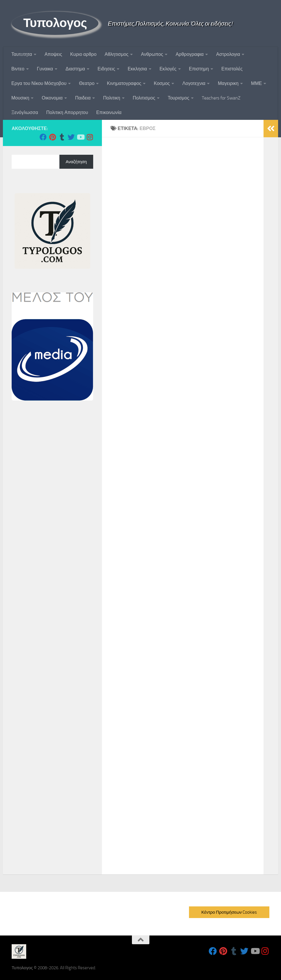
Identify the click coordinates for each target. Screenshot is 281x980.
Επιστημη (199, 69)
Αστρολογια (228, 54)
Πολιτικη (112, 98)
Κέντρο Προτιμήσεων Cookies (229, 912)
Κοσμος (162, 83)
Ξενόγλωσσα (25, 112)
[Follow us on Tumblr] (62, 137)
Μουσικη (20, 98)
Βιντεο (18, 69)
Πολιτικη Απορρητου (67, 112)
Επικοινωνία (109, 112)
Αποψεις (53, 54)
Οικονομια (52, 98)
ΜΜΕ (256, 83)
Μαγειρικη (228, 83)
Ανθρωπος (152, 54)
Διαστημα (75, 69)
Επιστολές (232, 69)
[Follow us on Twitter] (71, 137)
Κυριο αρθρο (83, 54)
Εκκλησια (137, 69)
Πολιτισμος (144, 98)
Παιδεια (83, 98)
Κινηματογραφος (124, 83)
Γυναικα (45, 69)
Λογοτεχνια (194, 83)
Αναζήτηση (76, 162)
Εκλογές (168, 69)
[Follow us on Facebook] (43, 137)
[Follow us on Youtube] (80, 137)
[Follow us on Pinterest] (52, 137)
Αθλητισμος (116, 54)
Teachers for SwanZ (221, 98)
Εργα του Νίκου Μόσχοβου (39, 83)
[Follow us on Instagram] (90, 137)
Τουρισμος (179, 98)
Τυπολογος (55, 23)
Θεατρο (87, 83)
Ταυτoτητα (22, 54)
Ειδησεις (106, 69)
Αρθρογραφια (190, 54)
